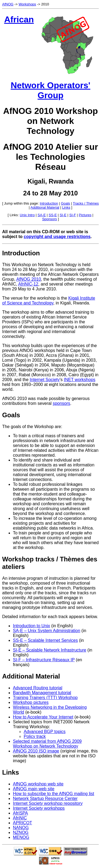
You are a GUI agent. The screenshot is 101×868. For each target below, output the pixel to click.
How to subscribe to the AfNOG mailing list (53, 794)
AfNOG (8, 4)
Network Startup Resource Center (45, 799)
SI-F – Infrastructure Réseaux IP (44, 660)
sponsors (62, 403)
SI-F (73, 215)
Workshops (27, 4)
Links (66, 207)
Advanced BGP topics (45, 732)
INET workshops (80, 380)
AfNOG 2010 (29, 279)
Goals (65, 203)
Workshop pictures (31, 702)
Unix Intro (27, 215)
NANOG (21, 828)
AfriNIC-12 (28, 284)
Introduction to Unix (32, 626)
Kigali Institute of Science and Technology (49, 301)
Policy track (35, 736)
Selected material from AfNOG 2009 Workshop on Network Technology (47, 744)
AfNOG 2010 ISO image (36, 751)
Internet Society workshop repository (48, 803)
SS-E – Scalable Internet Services (45, 640)
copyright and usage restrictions (57, 237)
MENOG (21, 837)
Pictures (85, 215)
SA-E (42, 215)
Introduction (49, 203)
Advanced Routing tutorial (38, 688)
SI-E (63, 215)
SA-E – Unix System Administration (47, 631)
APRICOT (22, 823)
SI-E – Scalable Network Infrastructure (50, 650)
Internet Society (45, 380)
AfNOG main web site (34, 789)
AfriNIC (20, 818)
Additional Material (45, 207)
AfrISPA (20, 813)
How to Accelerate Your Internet (43, 717)
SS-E (53, 215)
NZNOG (21, 833)
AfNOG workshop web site (38, 784)
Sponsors (49, 219)
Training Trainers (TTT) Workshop (45, 698)
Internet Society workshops (39, 808)
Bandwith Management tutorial (42, 693)
